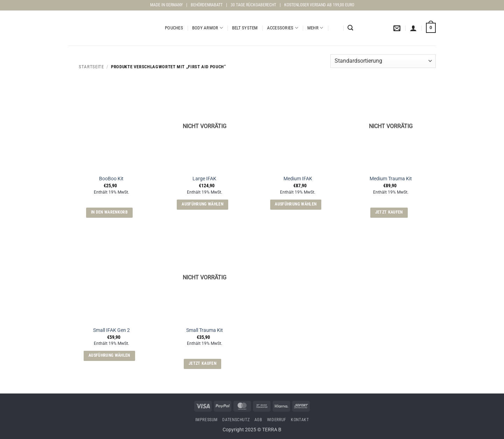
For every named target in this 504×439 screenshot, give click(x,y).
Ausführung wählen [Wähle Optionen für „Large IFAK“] (202, 204)
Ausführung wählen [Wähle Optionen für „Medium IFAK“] (296, 204)
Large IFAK (204, 179)
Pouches (174, 28)
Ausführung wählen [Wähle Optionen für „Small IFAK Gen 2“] (109, 355)
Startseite (91, 67)
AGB (258, 420)
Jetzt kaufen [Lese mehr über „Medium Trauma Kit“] (389, 212)
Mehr (315, 28)
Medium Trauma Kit (391, 179)
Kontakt (300, 420)
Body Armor (208, 28)
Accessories (283, 28)
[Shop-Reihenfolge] (383, 61)
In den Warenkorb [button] (110, 212)
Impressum (207, 420)
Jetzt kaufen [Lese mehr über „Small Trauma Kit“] (202, 363)
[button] (350, 28)
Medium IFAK (298, 179)
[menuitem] (335, 28)
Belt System (245, 28)
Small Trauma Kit (205, 330)
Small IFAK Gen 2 (111, 330)
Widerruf (277, 420)
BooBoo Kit (111, 179)
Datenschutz (236, 420)
